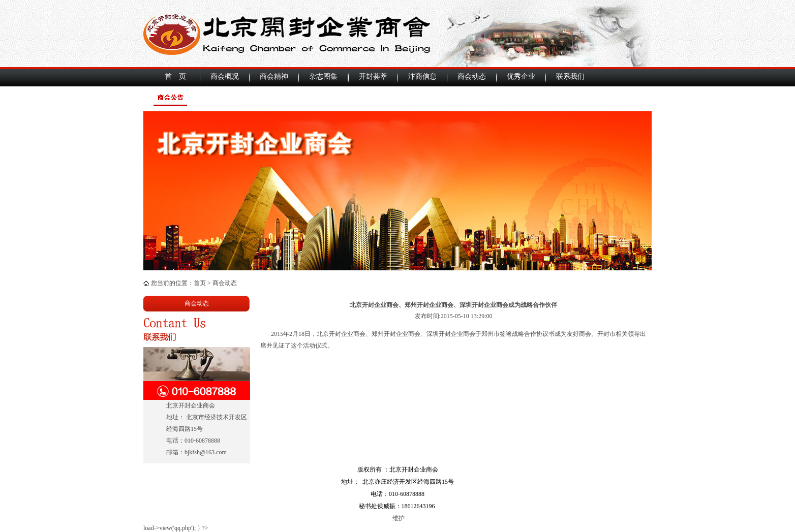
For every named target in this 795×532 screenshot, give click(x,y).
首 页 (175, 76)
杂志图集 (323, 76)
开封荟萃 (373, 76)
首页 (200, 283)
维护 (398, 518)
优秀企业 (521, 76)
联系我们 (570, 76)
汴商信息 (422, 76)
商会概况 (225, 76)
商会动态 (472, 76)
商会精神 (274, 76)
